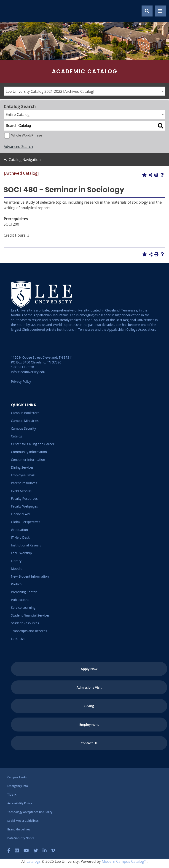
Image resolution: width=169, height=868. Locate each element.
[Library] (16, 561)
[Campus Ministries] (25, 421)
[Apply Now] (89, 669)
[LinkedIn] (45, 851)
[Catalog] (17, 436)
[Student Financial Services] (30, 615)
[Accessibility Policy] (20, 803)
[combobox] (84, 91)
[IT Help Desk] (20, 537)
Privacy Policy (21, 381)
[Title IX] (12, 795)
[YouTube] (26, 851)
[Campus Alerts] (17, 777)
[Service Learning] (23, 607)
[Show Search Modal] (147, 11)
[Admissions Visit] (89, 687)
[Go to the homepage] (9, 11)
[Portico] (16, 584)
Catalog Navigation (25, 160)
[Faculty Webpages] (24, 506)
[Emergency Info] (18, 786)
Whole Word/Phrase (27, 135)
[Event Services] (22, 491)
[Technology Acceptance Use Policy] (30, 812)
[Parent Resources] (24, 483)
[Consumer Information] (28, 460)
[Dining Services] (22, 467)
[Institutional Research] (27, 545)
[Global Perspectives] (26, 522)
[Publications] (20, 600)
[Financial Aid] (20, 514)
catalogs (34, 861)
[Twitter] (36, 851)
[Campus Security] (23, 428)
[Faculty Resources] (24, 498)
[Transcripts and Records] (29, 631)
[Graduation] (19, 530)
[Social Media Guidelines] (23, 821)
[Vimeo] (53, 851)
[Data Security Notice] (21, 838)
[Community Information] (29, 452)
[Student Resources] (25, 623)
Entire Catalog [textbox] (18, 115)
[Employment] (89, 725)
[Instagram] (17, 851)
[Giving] (89, 706)
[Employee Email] (23, 475)
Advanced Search (18, 147)
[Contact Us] (89, 743)
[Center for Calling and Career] (33, 444)
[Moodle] (17, 569)
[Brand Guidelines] (19, 829)
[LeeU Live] (18, 639)
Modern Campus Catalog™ (124, 861)
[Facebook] (9, 851)
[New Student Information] (30, 576)
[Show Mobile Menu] (160, 11)
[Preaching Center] (24, 592)
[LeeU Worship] (21, 553)
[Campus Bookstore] (25, 413)
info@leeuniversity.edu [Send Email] (28, 372)
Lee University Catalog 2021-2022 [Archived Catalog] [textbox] (50, 91)
